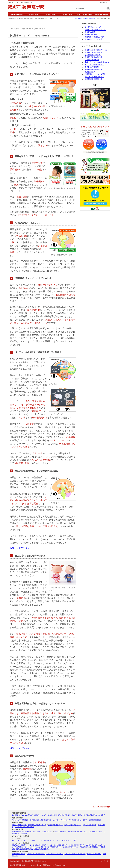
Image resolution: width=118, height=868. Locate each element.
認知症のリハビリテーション (77, 832)
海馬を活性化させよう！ (73, 825)
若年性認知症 (34, 820)
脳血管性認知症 (46, 820)
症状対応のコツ (47, 832)
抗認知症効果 (90, 72)
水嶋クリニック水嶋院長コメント (98, 62)
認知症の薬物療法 (60, 832)
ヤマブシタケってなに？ (31, 840)
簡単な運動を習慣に (89, 825)
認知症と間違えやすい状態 (31, 832)
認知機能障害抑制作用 (93, 70)
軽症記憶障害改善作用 (93, 57)
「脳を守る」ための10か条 (36, 854)
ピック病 (55, 820)
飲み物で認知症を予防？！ (37, 825)
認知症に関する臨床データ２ (96, 52)
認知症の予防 (18, 823)
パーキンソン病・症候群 (68, 820)
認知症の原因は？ (92, 34)
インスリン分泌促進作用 (94, 65)
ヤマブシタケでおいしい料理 (67, 840)
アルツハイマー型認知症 (20, 820)
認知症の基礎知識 (90, 19)
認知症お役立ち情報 (20, 852)
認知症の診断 (16, 832)
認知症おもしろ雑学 (18, 854)
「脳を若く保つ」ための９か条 (75, 854)
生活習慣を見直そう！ (55, 825)
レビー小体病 (83, 820)
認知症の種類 (18, 818)
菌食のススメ (16, 840)
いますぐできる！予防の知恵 (25, 827)
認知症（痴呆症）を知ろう (95, 30)
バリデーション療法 (95, 832)
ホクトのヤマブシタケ (48, 840)
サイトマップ (104, 861)
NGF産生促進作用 (92, 60)
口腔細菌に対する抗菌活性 (95, 74)
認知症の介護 (18, 829)
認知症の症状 (90, 32)
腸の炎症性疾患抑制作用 (94, 77)
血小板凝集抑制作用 (93, 55)
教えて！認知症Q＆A (94, 854)
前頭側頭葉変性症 (95, 820)
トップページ (79, 19)
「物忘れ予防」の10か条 (55, 854)
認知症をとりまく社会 (93, 39)
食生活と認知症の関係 (19, 825)
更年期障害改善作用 (93, 67)
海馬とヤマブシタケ (20, 548)
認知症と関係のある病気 (94, 37)
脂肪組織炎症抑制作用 (93, 79)
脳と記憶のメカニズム (93, 27)
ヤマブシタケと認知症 (21, 836)
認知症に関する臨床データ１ (96, 50)
